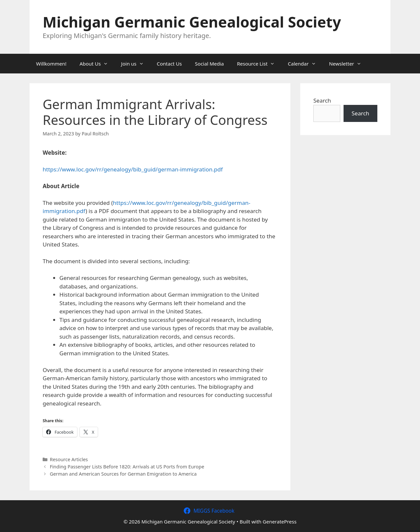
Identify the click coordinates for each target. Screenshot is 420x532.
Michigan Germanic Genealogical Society (192, 22)
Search (322, 100)
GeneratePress (280, 522)
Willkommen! (51, 64)
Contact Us (169, 64)
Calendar (305, 64)
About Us (97, 64)
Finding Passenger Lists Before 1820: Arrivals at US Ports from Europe (127, 467)
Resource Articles (69, 459)
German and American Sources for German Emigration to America (123, 474)
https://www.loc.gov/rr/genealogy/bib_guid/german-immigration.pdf (133, 169)
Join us (136, 64)
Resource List (259, 64)
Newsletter (348, 64)
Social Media (209, 64)
